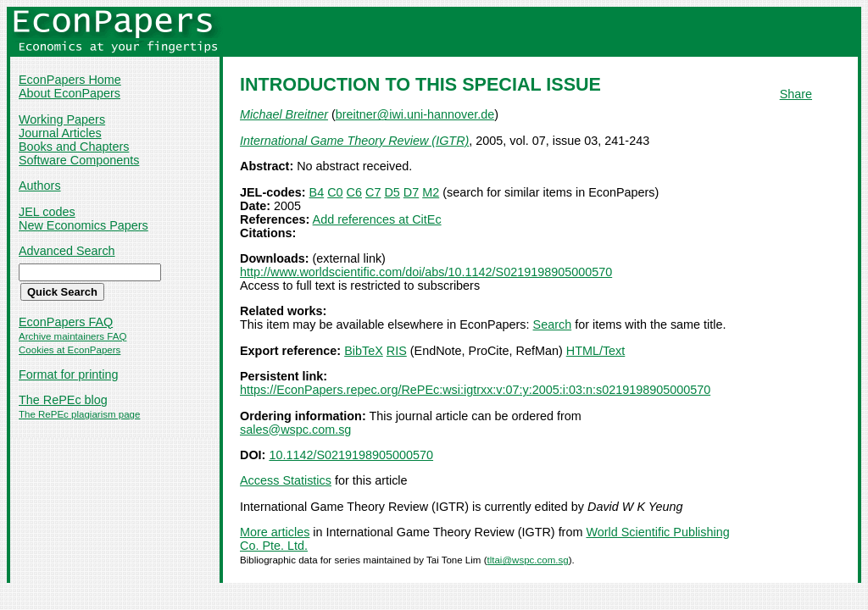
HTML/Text (596, 351)
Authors (40, 186)
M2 (431, 192)
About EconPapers (70, 93)
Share (796, 94)
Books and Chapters (74, 147)
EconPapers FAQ (66, 322)
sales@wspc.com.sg (295, 430)
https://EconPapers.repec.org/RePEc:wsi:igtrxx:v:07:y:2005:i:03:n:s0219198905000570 (475, 390)
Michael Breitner (284, 114)
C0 (335, 192)
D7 (411, 192)
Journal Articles (60, 133)
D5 (392, 192)
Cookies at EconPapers (70, 350)
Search (553, 324)
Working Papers (62, 119)
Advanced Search (67, 251)
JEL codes (47, 212)
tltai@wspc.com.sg (527, 560)
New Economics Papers (83, 225)
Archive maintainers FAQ (72, 336)
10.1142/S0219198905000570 (351, 455)
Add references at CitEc (377, 219)
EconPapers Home (70, 80)
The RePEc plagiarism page (79, 414)
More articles (275, 532)
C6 (354, 192)
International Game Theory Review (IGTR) (354, 141)
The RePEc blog (63, 400)
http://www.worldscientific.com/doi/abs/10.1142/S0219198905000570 (426, 272)
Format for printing (69, 374)
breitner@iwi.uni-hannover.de (415, 114)
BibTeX (364, 351)
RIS (397, 351)
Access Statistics (286, 480)
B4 (317, 192)
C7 (373, 192)
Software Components (79, 160)
